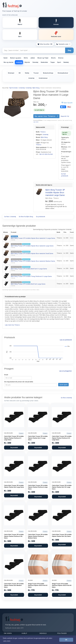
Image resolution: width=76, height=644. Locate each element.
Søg (69, 50)
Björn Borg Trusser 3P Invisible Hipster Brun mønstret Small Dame (32, 253)
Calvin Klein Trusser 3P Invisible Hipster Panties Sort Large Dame (14, 486)
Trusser (36, 73)
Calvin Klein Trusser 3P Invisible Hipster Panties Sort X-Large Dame (38, 438)
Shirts (26, 58)
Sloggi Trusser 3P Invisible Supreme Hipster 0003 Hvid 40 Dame (62, 585)
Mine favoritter (45, 44)
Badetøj (66, 62)
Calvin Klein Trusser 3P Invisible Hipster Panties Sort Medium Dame (14, 585)
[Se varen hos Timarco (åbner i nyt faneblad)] (16, 104)
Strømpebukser (63, 73)
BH (20, 73)
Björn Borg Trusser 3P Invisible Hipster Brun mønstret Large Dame (55, 192)
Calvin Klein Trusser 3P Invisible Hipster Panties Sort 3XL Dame (62, 535)
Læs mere (36, 122)
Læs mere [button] (7, 641)
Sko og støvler (9, 62)
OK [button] (66, 640)
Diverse (61, 58)
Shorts (53, 58)
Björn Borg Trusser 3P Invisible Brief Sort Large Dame (28, 284)
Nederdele (44, 62)
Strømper (11, 73)
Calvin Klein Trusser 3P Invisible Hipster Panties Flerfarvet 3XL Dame (14, 536)
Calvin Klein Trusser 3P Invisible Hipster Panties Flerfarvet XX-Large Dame (62, 438)
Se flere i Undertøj (10, 217)
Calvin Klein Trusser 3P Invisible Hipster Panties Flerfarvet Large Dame (38, 487)
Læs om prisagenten (65, 371)
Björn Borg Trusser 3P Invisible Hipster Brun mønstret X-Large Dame (33, 238)
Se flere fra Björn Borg (26, 217)
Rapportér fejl (65, 116)
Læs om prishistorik (66, 340)
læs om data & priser (46, 154)
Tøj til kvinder (13, 88)
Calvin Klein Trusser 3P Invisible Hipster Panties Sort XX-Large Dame (62, 487)
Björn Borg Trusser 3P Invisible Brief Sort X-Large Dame (29, 269)
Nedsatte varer (63, 44)
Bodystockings (48, 73)
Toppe (52, 62)
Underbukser (43, 78)
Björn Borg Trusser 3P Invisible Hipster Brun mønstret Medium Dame (33, 261)
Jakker (33, 58)
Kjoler (6, 58)
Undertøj (19, 62)
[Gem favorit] (67, 103)
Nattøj (27, 73)
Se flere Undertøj (66, 398)
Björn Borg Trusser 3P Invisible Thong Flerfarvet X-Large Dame (31, 276)
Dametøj (35, 62)
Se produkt (14, 447)
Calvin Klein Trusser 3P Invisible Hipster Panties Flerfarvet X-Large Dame (14, 438)
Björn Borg (44, 137)
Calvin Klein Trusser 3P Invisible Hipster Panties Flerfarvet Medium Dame (38, 536)
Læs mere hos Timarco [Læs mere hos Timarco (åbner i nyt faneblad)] (12, 325)
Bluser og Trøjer (43, 58)
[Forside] (12, 5)
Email (6, 375)
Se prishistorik (41, 217)
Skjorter (27, 62)
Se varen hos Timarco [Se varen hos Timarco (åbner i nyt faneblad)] (45, 116)
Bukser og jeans (16, 58)
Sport (59, 62)
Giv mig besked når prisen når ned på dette (19, 382)
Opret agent (63, 385)
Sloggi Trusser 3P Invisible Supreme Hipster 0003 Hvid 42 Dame (38, 585)
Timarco (43, 132)
